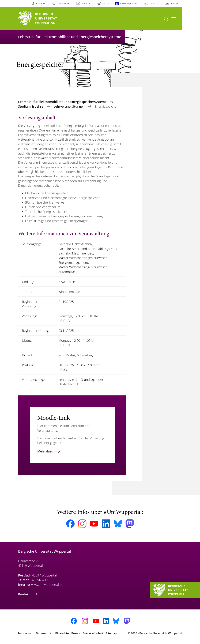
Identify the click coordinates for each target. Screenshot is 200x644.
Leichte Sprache (128, 3)
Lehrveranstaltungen (69, 106)
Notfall (105, 3)
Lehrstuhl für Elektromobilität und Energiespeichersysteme (63, 102)
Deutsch (154, 3)
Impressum (26, 633)
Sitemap (111, 633)
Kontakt (24, 594)
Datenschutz (44, 633)
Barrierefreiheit (93, 633)
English (175, 3)
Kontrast (41, 3)
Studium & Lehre (31, 106)
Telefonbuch (63, 3)
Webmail (86, 3)
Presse (76, 633)
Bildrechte (62, 633)
